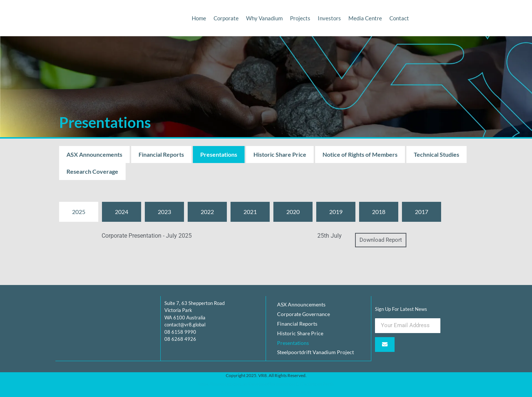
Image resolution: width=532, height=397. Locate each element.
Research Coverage (92, 171)
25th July (330, 236)
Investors (329, 18)
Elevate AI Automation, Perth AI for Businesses (266, 392)
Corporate (226, 18)
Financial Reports (161, 154)
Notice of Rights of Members (360, 154)
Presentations (219, 154)
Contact (399, 18)
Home (199, 18)
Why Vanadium (264, 18)
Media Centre (365, 18)
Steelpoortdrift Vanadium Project (316, 352)
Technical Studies (436, 154)
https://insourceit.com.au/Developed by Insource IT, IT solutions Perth (266, 384)
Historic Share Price (280, 154)
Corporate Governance (303, 314)
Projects (300, 18)
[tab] (79, 212)
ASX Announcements (94, 154)
